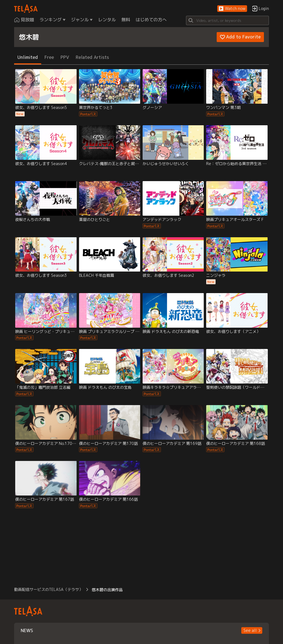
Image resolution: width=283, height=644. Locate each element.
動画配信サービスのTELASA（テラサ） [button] (49, 589)
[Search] (227, 20)
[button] (232, 9)
